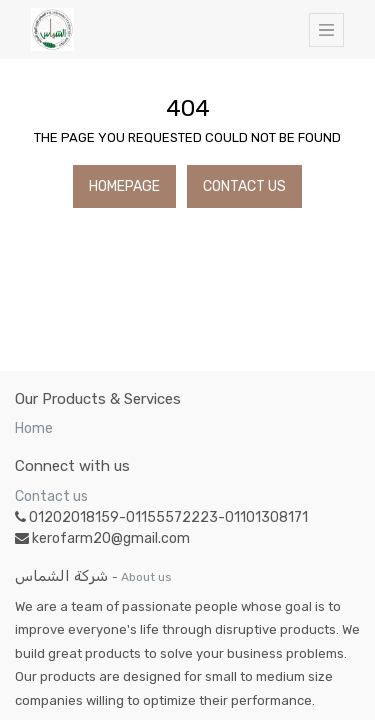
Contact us (51, 496)
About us (146, 577)
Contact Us (244, 186)
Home (34, 428)
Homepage (124, 186)
